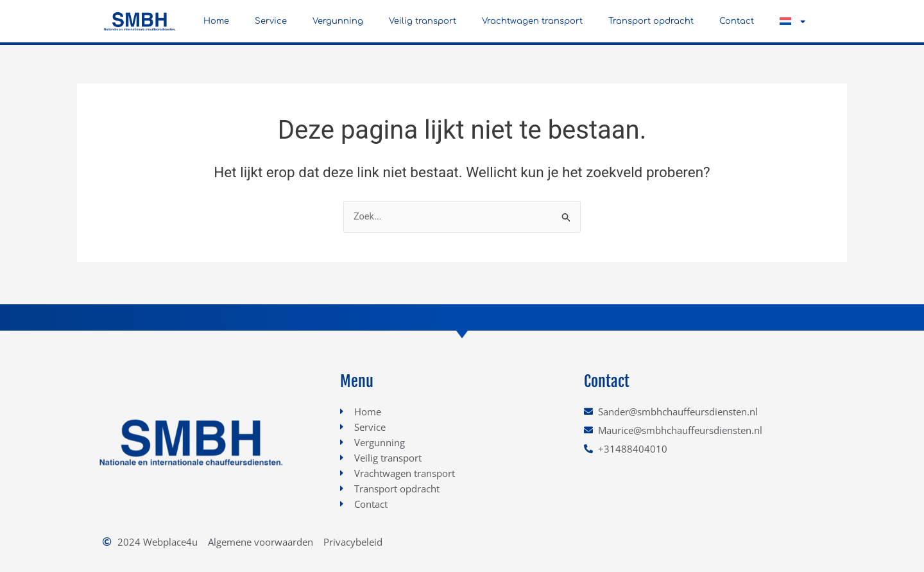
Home (216, 21)
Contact (737, 21)
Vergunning (338, 21)
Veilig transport (423, 21)
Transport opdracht (651, 21)
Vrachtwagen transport (532, 21)
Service (271, 21)
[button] (792, 21)
